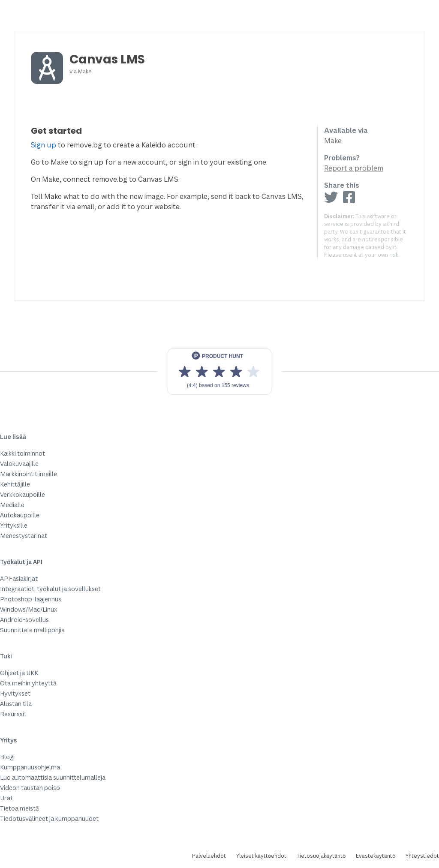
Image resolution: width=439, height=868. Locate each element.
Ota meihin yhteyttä (28, 683)
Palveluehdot (209, 856)
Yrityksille (14, 525)
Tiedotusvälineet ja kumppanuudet (49, 818)
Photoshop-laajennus (31, 599)
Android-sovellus (24, 620)
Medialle (12, 505)
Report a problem (354, 168)
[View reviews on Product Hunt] (219, 372)
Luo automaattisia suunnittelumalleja (53, 777)
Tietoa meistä (20, 808)
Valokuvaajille (19, 464)
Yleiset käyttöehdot (261, 856)
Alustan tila (16, 704)
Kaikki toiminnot (23, 453)
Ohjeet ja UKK (19, 673)
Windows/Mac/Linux (29, 609)
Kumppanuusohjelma (30, 767)
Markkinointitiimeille (29, 474)
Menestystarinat (24, 536)
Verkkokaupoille (23, 494)
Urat (6, 798)
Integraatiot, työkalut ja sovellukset (50, 589)
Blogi (7, 757)
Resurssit (13, 714)
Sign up (44, 145)
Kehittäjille (15, 484)
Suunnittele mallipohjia (32, 630)
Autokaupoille (20, 515)
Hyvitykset (15, 693)
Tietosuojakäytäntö (321, 856)
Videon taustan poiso (30, 788)
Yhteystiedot (422, 856)
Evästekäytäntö (376, 856)
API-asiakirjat (19, 578)
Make (85, 71)
